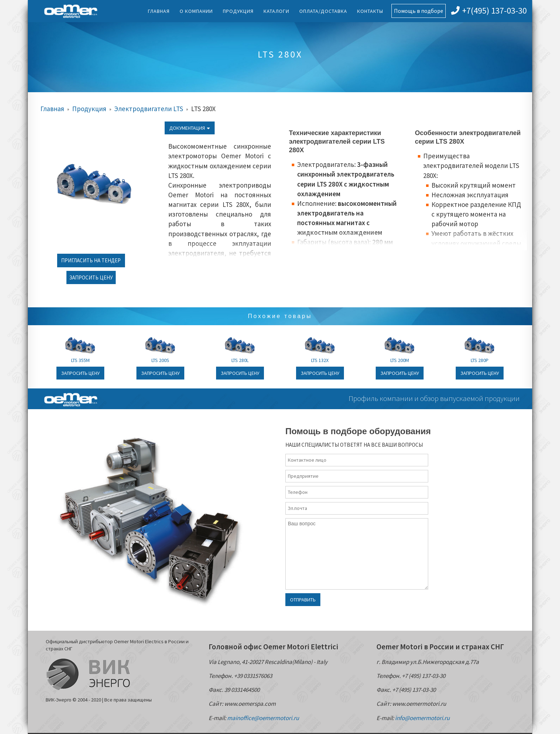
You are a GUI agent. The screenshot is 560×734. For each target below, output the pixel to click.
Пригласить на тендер (91, 260)
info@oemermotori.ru (422, 718)
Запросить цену (91, 277)
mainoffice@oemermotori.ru (263, 718)
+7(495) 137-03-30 (489, 11)
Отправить (303, 600)
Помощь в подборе (419, 11)
